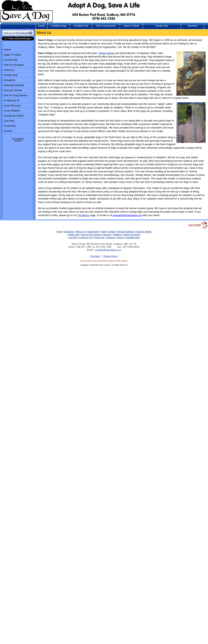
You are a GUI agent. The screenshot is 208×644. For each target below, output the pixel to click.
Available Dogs (59, 26)
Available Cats (81, 26)
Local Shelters (12, 111)
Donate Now (162, 26)
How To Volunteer (14, 65)
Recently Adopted (14, 85)
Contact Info (11, 60)
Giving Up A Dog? (14, 116)
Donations (10, 80)
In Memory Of (12, 100)
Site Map (95, 256)
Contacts (110, 237)
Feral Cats (10, 126)
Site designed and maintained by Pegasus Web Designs (104, 261)
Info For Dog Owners (16, 95)
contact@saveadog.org (108, 250)
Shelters (117, 234)
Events (42, 26)
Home (7, 50)
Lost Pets (9, 121)
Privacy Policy (110, 256)
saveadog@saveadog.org (127, 215)
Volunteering (93, 232)
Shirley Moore (106, 53)
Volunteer (192, 26)
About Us (9, 70)
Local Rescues (12, 106)
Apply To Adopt (131, 26)
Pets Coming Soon (106, 26)
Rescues (107, 234)
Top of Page (195, 225)
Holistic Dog (11, 75)
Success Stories (13, 90)
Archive (8, 131)
